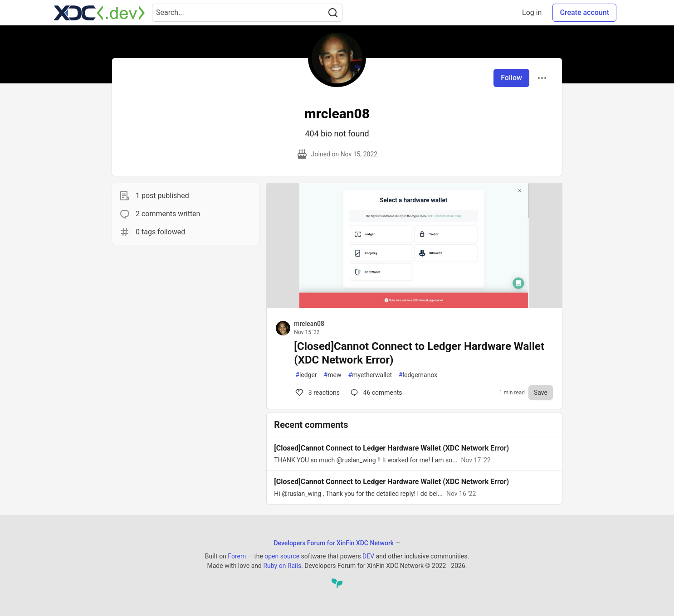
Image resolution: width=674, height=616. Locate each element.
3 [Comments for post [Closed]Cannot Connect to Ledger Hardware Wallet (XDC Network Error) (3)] (317, 393)
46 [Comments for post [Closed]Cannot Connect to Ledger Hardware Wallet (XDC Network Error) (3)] (376, 393)
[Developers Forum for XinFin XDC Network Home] (99, 13)
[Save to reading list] (541, 393)
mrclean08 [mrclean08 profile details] (309, 324)
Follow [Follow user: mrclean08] (511, 78)
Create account (584, 12)
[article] (414, 305)
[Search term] (247, 13)
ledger (306, 375)
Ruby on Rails (282, 566)
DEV (368, 556)
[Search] (333, 13)
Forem (237, 556)
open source (282, 556)
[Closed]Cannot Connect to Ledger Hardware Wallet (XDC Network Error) (419, 353)
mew (333, 375)
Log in (532, 12)
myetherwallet (370, 375)
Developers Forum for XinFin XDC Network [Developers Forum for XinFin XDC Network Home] (334, 543)
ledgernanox (418, 375)
